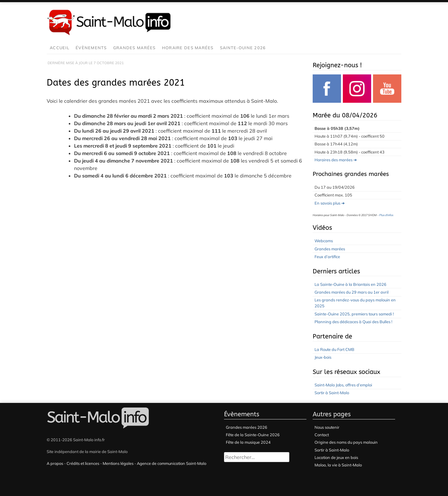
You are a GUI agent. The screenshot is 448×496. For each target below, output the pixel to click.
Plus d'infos (386, 215)
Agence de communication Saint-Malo (172, 463)
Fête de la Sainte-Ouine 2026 (253, 435)
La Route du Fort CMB (334, 349)
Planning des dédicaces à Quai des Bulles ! (353, 322)
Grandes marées (135, 48)
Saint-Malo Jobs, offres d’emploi (343, 385)
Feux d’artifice (327, 257)
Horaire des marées (188, 48)
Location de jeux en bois (336, 457)
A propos (55, 463)
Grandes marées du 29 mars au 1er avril (352, 292)
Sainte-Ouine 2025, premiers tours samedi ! (354, 314)
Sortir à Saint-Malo (332, 393)
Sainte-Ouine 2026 (243, 48)
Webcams (324, 241)
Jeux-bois (323, 357)
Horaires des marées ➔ (336, 160)
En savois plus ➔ (330, 203)
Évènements (91, 48)
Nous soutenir (327, 427)
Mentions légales (118, 463)
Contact (322, 435)
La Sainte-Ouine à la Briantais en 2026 (350, 284)
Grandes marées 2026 (247, 427)
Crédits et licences (83, 463)
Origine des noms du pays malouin (346, 442)
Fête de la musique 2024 (248, 442)
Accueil (60, 48)
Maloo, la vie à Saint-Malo (338, 465)
